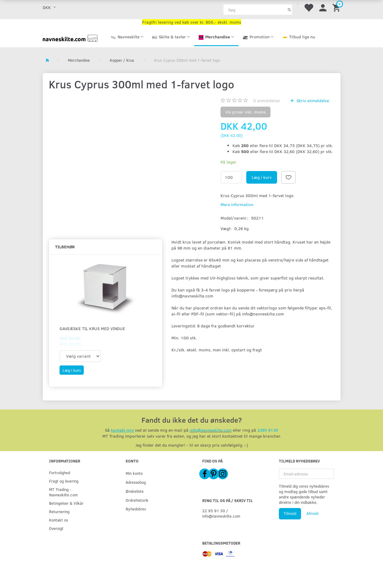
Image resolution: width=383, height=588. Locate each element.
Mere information (237, 204)
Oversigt (56, 528)
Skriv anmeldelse (312, 100)
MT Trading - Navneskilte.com (63, 492)
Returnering (59, 511)
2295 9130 (268, 430)
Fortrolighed (60, 473)
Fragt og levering (64, 481)
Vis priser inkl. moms (246, 112)
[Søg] (289, 10)
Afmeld (312, 513)
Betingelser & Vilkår (66, 503)
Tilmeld (290, 513)
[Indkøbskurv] (337, 7)
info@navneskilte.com (211, 430)
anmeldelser (267, 100)
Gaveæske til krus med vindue (92, 328)
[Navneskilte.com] (70, 38)
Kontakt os (58, 520)
